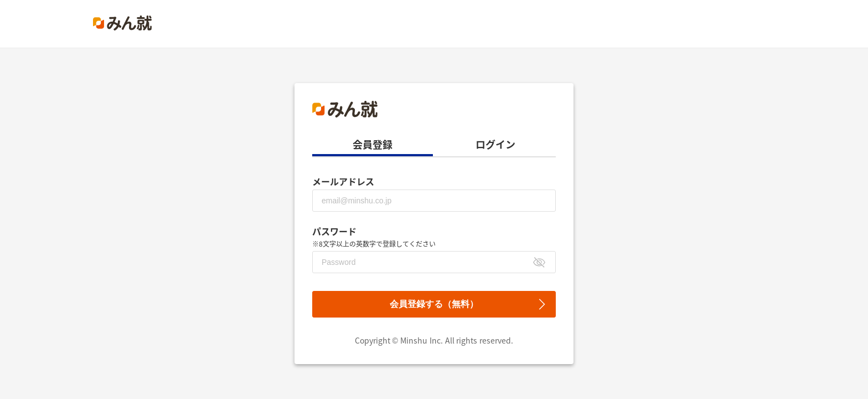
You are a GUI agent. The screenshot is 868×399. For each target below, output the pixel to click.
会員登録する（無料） (434, 304)
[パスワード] (434, 262)
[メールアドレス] (434, 201)
